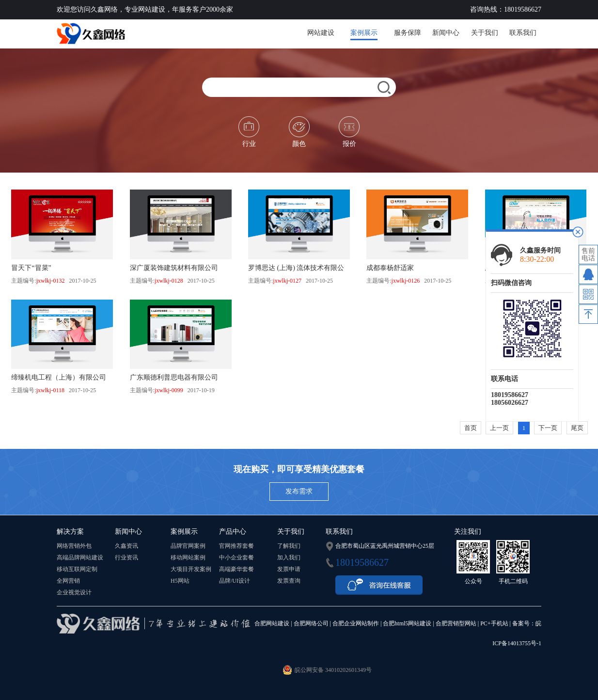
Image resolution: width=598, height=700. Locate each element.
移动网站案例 (188, 557)
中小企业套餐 (236, 557)
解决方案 (70, 532)
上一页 (499, 428)
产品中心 (233, 532)
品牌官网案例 (188, 546)
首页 (471, 428)
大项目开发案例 (191, 569)
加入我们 (289, 557)
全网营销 (68, 581)
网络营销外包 (74, 546)
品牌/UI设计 (235, 581)
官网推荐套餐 (236, 546)
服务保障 (408, 33)
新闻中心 (446, 33)
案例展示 (364, 33)
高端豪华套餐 (236, 569)
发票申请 (289, 569)
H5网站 (180, 581)
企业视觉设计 (74, 592)
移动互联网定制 (77, 569)
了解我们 (289, 546)
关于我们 (485, 33)
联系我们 (523, 33)
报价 (349, 132)
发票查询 (289, 581)
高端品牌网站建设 (80, 557)
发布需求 (299, 491)
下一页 (548, 428)
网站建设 (321, 33)
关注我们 (468, 532)
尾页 (577, 428)
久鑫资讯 (126, 546)
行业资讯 (126, 557)
